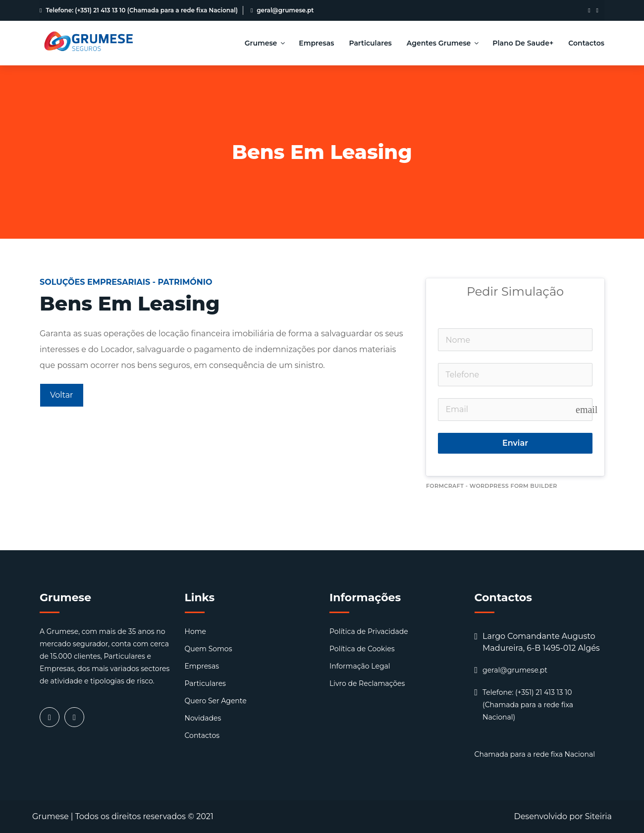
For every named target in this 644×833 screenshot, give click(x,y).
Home (195, 631)
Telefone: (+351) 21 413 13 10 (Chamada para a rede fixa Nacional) (139, 10)
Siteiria (598, 816)
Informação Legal (360, 666)
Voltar (62, 395)
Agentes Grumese (442, 43)
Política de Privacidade (369, 631)
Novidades (203, 718)
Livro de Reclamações (367, 683)
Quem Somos (209, 649)
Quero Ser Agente (216, 701)
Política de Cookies (362, 649)
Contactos (586, 43)
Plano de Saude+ (523, 43)
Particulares (370, 43)
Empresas (316, 43)
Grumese (265, 43)
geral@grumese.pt (282, 10)
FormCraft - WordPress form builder (492, 486)
